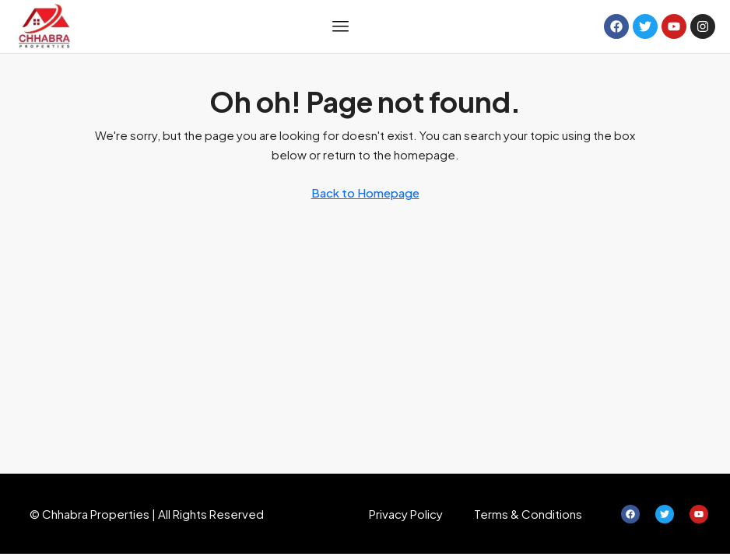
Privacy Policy (406, 514)
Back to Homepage (365, 192)
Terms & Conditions (528, 514)
